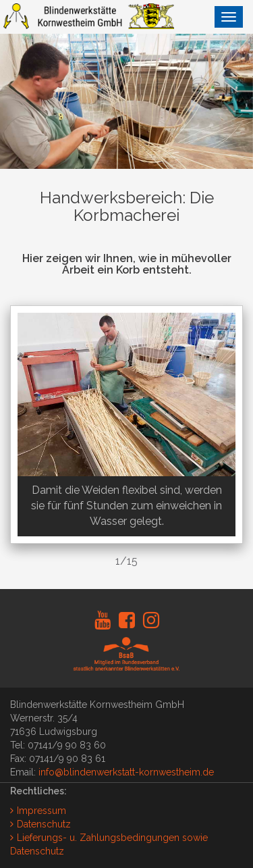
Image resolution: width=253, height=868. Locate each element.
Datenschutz (44, 824)
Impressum (41, 811)
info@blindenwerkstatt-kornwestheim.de (126, 772)
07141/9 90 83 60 (67, 745)
